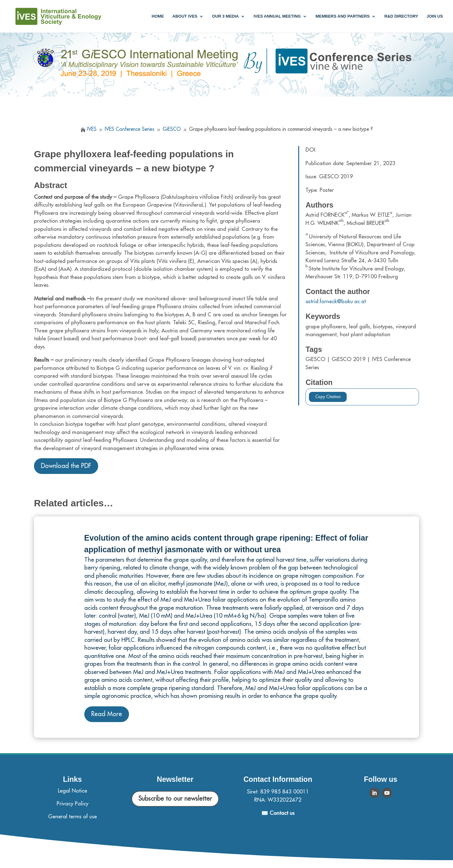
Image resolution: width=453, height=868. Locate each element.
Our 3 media (225, 16)
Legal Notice (73, 791)
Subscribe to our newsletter (175, 799)
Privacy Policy (73, 804)
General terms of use (73, 817)
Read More (107, 714)
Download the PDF (66, 466)
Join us (435, 16)
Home (158, 16)
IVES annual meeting (277, 16)
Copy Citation (328, 397)
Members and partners (343, 16)
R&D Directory (401, 16)
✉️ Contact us (278, 813)
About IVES (185, 16)
